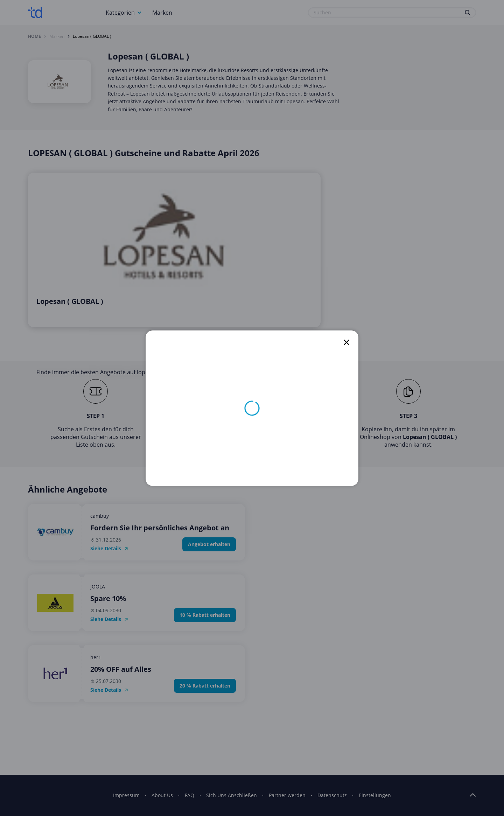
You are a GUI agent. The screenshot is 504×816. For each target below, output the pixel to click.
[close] (346, 342)
